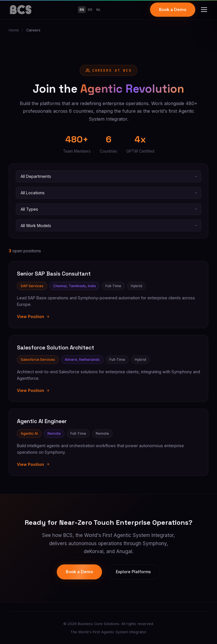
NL (98, 10)
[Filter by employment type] (109, 209)
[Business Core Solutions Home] (21, 10)
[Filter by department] (109, 176)
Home (14, 30)
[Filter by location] (109, 193)
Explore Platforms (133, 572)
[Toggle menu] (204, 10)
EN (82, 10)
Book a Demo (173, 9)
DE (90, 10)
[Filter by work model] (109, 225)
